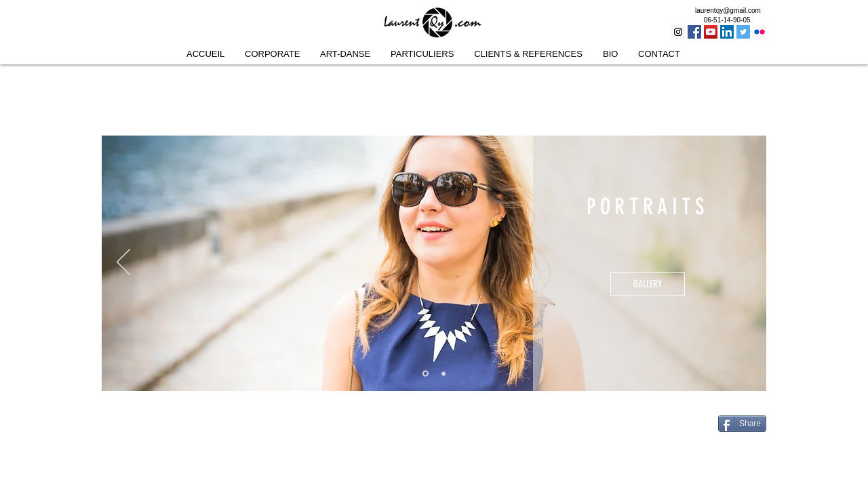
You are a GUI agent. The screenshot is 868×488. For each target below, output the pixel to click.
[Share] (742, 424)
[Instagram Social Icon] (678, 32)
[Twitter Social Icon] (743, 32)
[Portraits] (426, 374)
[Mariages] (443, 373)
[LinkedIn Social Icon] (727, 32)
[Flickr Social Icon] (759, 32)
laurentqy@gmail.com (728, 11)
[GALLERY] (648, 284)
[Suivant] (745, 263)
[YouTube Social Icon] (711, 32)
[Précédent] (123, 263)
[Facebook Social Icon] (694, 32)
